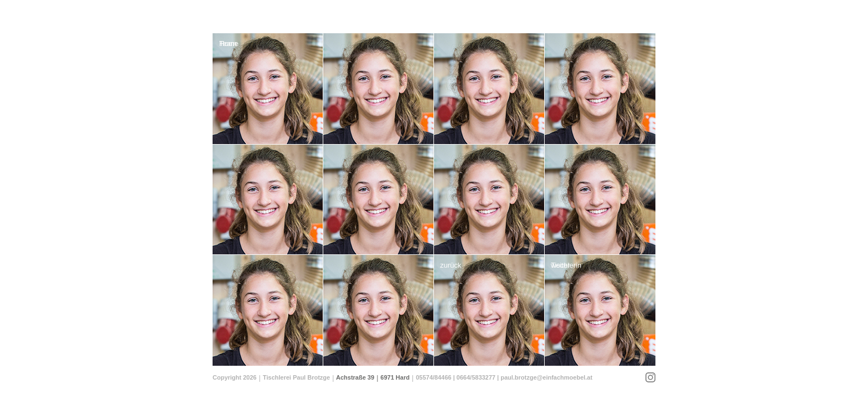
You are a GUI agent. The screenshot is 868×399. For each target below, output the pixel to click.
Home (229, 44)
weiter (560, 265)
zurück (451, 265)
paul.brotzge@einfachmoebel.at (546, 377)
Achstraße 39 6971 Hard (373, 377)
